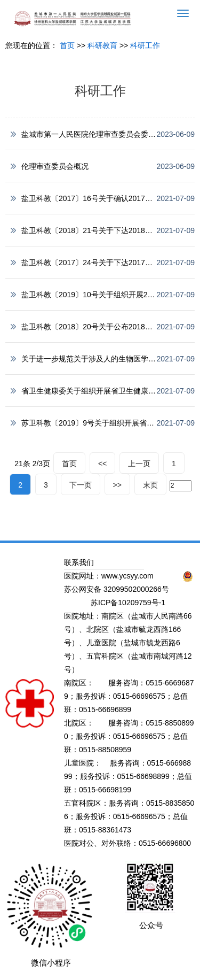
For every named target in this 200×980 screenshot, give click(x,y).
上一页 (139, 464)
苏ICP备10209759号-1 (128, 603)
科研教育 (102, 45)
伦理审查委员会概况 (55, 166)
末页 (150, 485)
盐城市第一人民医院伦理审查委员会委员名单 (96, 134)
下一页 (81, 485)
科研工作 (145, 45)
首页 (67, 45)
